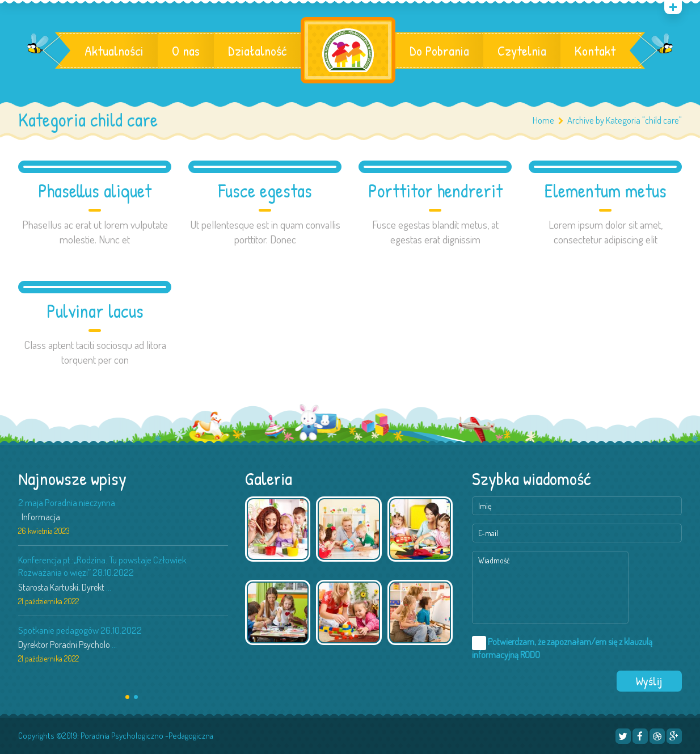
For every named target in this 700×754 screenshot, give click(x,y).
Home (543, 120)
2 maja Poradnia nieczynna (67, 502)
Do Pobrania (439, 50)
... (109, 587)
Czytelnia (522, 50)
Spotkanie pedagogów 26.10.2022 (80, 630)
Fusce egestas (265, 191)
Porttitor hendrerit (435, 191)
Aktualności (114, 50)
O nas (186, 50)
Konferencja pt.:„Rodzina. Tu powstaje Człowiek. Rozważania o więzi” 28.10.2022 (103, 566)
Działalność (257, 50)
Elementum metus (606, 191)
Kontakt (595, 50)
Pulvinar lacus (95, 311)
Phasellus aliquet (95, 191)
